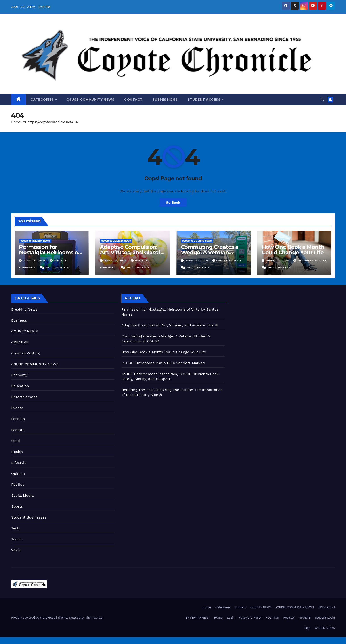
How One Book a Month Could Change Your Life (293, 250)
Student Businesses (29, 517)
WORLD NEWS (325, 628)
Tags (307, 628)
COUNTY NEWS (24, 331)
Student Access (204, 100)
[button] (322, 99)
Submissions (165, 100)
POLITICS (272, 618)
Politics (18, 484)
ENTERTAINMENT (198, 618)
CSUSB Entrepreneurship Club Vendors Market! (163, 363)
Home (16, 122)
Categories (43, 100)
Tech (15, 528)
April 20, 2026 (197, 261)
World (16, 550)
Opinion (18, 474)
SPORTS (305, 618)
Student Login (325, 618)
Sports (17, 506)
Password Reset (250, 618)
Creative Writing (25, 353)
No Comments (57, 268)
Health (17, 452)
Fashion (18, 419)
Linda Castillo (227, 261)
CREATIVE (20, 342)
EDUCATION (327, 607)
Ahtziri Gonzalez (310, 261)
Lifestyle (19, 463)
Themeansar (94, 618)
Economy (19, 375)
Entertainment (24, 397)
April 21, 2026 (35, 261)
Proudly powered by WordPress (34, 618)
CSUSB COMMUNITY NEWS (90, 100)
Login (231, 618)
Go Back (173, 202)
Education (20, 386)
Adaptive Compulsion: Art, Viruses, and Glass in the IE (132, 252)
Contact (133, 100)
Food (16, 441)
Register (289, 618)
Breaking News (24, 309)
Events (17, 408)
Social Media (22, 495)
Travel (16, 539)
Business (19, 320)
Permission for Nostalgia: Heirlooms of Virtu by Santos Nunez (49, 252)
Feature (18, 430)
